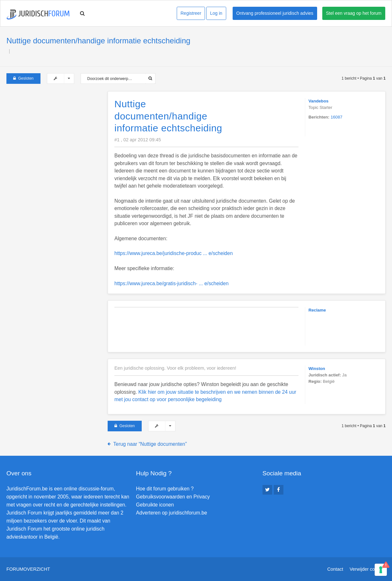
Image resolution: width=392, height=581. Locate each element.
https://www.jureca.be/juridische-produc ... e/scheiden (174, 253)
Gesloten (23, 78)
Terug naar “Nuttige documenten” (150, 444)
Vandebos (318, 101)
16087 (337, 117)
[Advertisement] (55, 131)
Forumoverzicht (28, 569)
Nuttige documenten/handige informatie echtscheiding (98, 41)
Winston (317, 369)
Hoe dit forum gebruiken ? (165, 489)
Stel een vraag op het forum (354, 13)
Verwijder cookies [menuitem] (368, 569)
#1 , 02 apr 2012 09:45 (138, 140)
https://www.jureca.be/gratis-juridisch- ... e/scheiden (171, 283)
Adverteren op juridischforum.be (171, 513)
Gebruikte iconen (155, 505)
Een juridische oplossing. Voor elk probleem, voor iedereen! (175, 368)
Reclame (317, 310)
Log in (216, 13)
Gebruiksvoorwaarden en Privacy (173, 497)
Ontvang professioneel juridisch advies (275, 13)
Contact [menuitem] (335, 569)
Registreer (191, 13)
